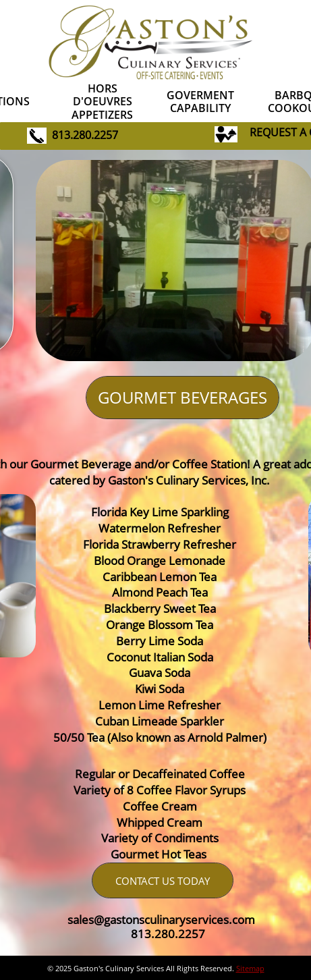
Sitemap (250, 968)
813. (143, 934)
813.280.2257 (85, 135)
